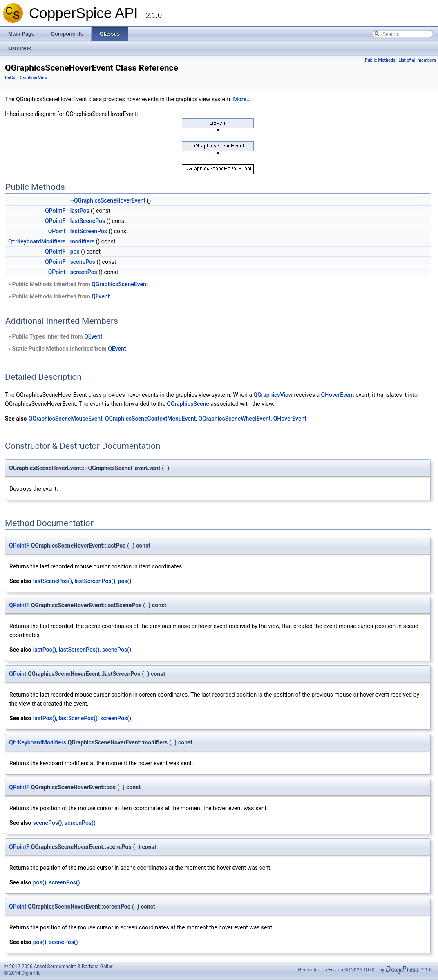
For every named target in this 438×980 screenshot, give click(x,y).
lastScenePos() (53, 581)
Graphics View (34, 78)
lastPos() (45, 650)
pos (75, 252)
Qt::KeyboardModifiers (37, 241)
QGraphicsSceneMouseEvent (66, 419)
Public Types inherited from (55, 336)
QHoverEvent (338, 395)
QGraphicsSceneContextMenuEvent (150, 419)
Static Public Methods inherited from (66, 349)
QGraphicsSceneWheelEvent (234, 419)
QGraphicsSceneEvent (120, 284)
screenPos (84, 272)
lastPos (80, 211)
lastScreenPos (89, 231)
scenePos (83, 262)
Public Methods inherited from (77, 284)
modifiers (82, 241)
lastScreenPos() (95, 581)
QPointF (55, 211)
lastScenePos (88, 221)
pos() (125, 581)
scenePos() (117, 650)
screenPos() (116, 718)
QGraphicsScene (188, 404)
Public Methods (380, 60)
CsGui (11, 78)
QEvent (101, 296)
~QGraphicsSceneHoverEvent (108, 200)
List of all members (417, 60)
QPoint (57, 231)
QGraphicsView (273, 395)
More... (242, 99)
